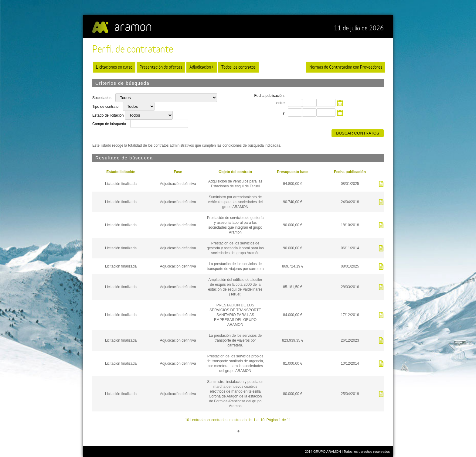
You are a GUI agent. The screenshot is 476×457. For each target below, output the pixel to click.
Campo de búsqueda (109, 124)
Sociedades (102, 98)
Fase (178, 172)
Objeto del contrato (235, 172)
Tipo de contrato (106, 107)
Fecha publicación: (270, 96)
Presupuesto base (292, 172)
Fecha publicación (350, 172)
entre (280, 103)
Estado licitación (121, 172)
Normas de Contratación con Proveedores (346, 67)
